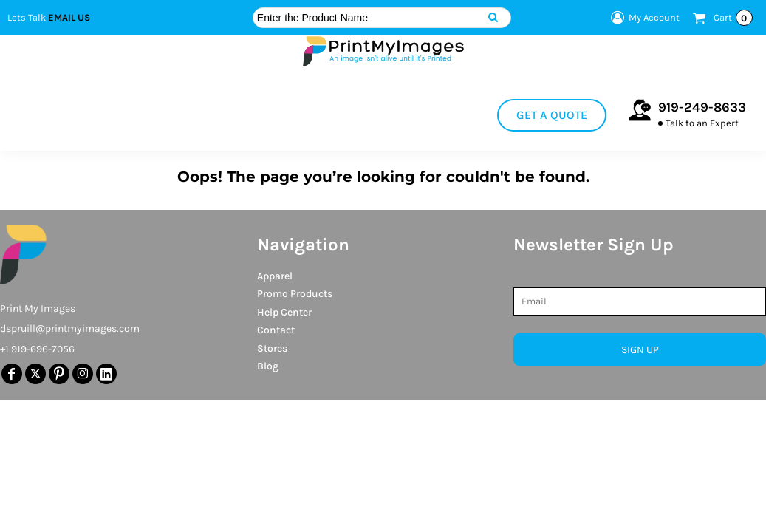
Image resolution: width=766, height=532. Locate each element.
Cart (733, 18)
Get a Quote (552, 115)
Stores (272, 348)
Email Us (69, 17)
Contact (276, 330)
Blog (268, 366)
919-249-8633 (702, 107)
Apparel (275, 276)
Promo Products (295, 294)
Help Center (284, 312)
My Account (643, 18)
